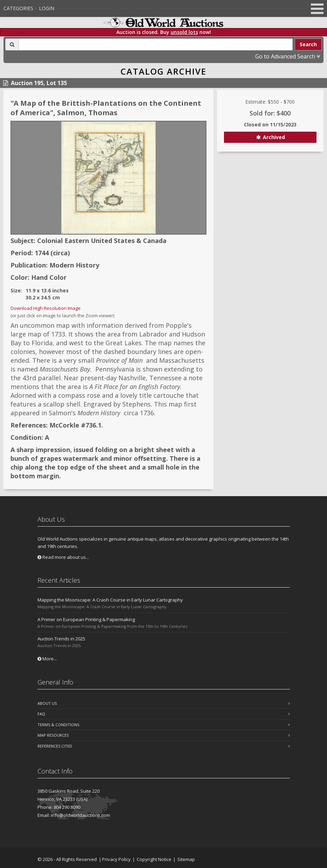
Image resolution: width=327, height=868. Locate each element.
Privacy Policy (116, 859)
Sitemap (186, 859)
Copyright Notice (154, 859)
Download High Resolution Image (46, 308)
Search (308, 44)
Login (47, 8)
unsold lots (184, 32)
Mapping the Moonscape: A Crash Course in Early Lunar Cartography (110, 600)
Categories (18, 8)
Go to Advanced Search (288, 56)
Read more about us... (63, 557)
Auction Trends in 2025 (61, 639)
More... (47, 659)
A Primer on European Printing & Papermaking (86, 619)
